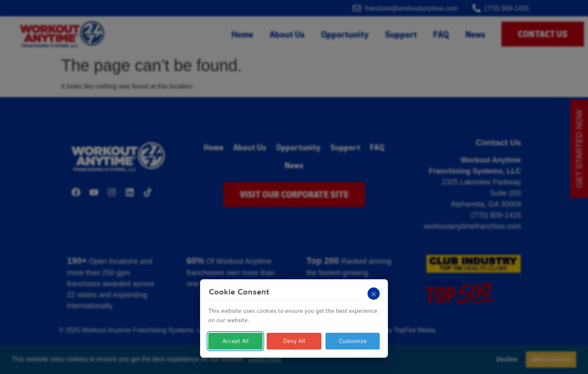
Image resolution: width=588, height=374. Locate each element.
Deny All (294, 341)
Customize (353, 341)
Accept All (235, 341)
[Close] (374, 294)
